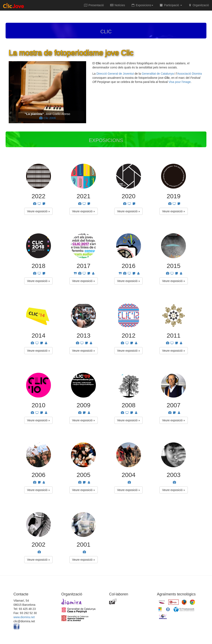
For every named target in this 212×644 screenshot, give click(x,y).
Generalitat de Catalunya (158, 74)
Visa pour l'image (180, 82)
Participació (171, 5)
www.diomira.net (24, 617)
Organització (199, 5)
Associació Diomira (190, 74)
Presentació (94, 5)
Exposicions (142, 5)
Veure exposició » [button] (38, 211)
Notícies (117, 5)
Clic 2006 (47, 118)
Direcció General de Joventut (115, 74)
